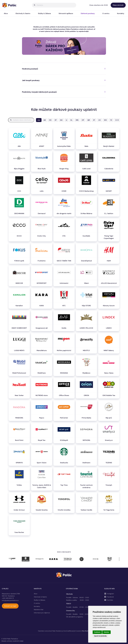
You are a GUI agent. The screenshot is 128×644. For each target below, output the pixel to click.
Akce (6, 13)
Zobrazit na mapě (10, 606)
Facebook (110, 597)
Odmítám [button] (106, 632)
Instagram (111, 594)
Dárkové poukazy (88, 13)
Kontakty (37, 606)
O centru (106, 13)
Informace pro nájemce (42, 613)
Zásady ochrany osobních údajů (12, 641)
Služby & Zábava (44, 13)
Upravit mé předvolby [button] (100, 636)
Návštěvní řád (39, 610)
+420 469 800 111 (8, 598)
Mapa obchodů (118, 5)
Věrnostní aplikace (66, 13)
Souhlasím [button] (97, 632)
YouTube (110, 600)
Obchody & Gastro (23, 13)
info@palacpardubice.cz (10, 600)
